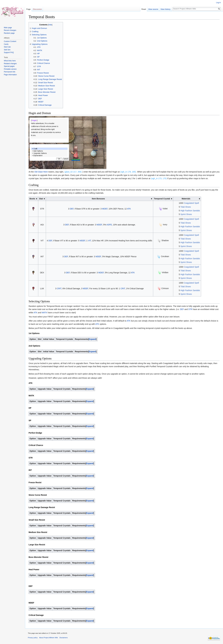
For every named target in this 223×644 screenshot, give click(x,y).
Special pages (9, 66)
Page (28, 9)
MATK (44, 313)
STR (190, 309)
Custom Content (10, 41)
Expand (92, 339)
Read (144, 9)
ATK (129, 209)
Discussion (37, 9)
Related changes (10, 64)
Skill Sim (7, 50)
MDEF (105, 209)
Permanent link (10, 72)
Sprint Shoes (186, 214)
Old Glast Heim (41, 172)
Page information (10, 75)
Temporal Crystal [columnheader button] (162, 199)
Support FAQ (9, 52)
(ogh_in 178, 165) (128, 172)
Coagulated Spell (191, 203)
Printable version (10, 69)
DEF (72, 209)
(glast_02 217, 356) (73, 172)
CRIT (59, 289)
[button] (92, 339)
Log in (218, 3)
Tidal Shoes (186, 207)
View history (165, 9)
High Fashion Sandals (190, 211)
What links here (10, 61)
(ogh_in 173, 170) (159, 178)
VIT (89, 241)
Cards (6, 44)
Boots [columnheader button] (32, 199)
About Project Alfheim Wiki (49, 638)
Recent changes (10, 30)
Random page (9, 33)
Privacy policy (33, 638)
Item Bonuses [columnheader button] (98, 199)
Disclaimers (64, 638)
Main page (8, 28)
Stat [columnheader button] (41, 199)
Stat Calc (7, 47)
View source (153, 9)
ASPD (109, 225)
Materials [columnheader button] (186, 199)
